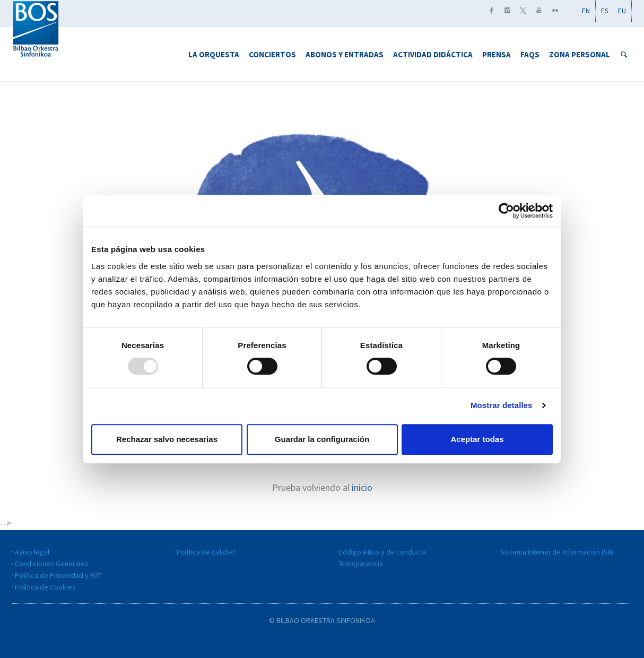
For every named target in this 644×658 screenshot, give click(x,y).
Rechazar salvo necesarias (167, 439)
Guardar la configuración (322, 439)
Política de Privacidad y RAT (58, 575)
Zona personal (580, 54)
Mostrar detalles (502, 405)
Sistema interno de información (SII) (557, 552)
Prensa (497, 54)
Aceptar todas (477, 439)
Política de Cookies (45, 587)
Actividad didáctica (433, 54)
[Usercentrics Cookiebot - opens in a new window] (506, 211)
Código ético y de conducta (382, 552)
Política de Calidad (206, 552)
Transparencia (361, 564)
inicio (362, 487)
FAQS (530, 54)
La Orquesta (214, 54)
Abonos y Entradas (345, 54)
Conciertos (272, 54)
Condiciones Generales (52, 564)
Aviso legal (32, 552)
